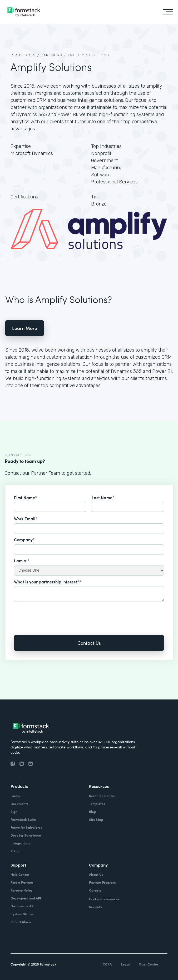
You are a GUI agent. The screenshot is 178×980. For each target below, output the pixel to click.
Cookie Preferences (104, 899)
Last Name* (103, 497)
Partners (52, 55)
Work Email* (26, 518)
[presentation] (54, 615)
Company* (24, 539)
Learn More (25, 328)
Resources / (25, 55)
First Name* (26, 497)
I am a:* (22, 561)
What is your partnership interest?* (48, 582)
